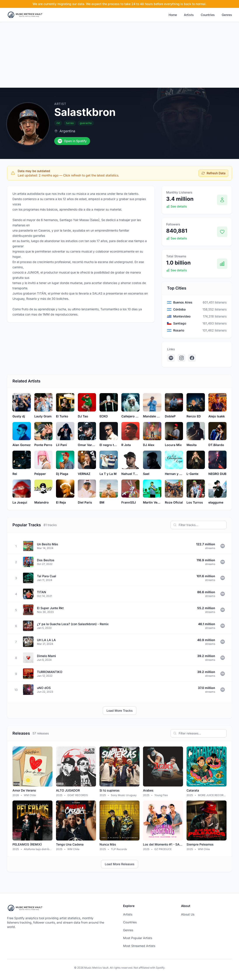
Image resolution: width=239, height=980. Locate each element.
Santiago (180, 323)
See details (177, 206)
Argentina (67, 131)
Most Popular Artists (138, 938)
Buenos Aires (183, 302)
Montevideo (182, 316)
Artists (189, 15)
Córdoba (179, 309)
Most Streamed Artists (139, 946)
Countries (208, 15)
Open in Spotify (72, 141)
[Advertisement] (119, 55)
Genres (227, 15)
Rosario (179, 330)
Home (173, 15)
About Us (188, 914)
